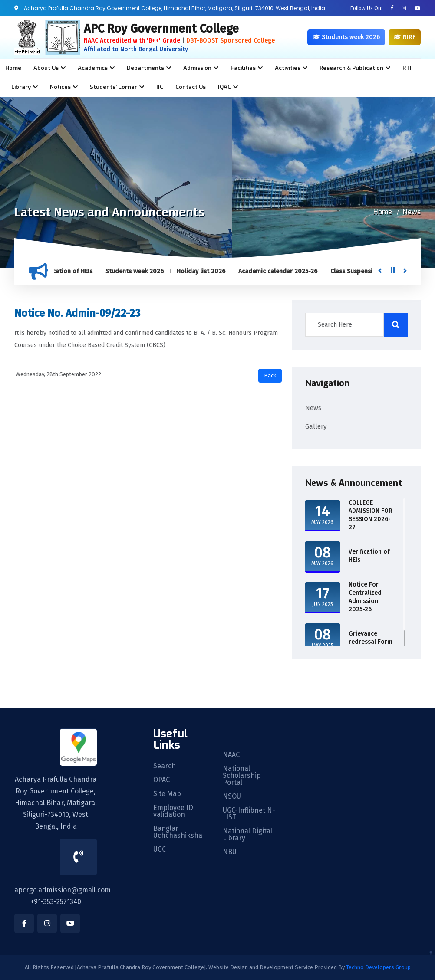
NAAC (231, 755)
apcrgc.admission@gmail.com (63, 890)
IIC (160, 87)
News (412, 212)
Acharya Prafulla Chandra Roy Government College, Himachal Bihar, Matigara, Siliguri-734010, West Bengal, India (56, 803)
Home (13, 68)
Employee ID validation (173, 811)
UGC (160, 849)
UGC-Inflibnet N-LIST (249, 814)
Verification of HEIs (69, 271)
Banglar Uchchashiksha (178, 832)
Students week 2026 (138, 271)
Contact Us (191, 87)
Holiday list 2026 (205, 271)
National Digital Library (247, 835)
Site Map (167, 794)
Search (165, 766)
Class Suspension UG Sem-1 (373, 271)
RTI (407, 68)
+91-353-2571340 (56, 902)
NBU (230, 852)
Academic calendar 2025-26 (282, 271)
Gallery (316, 426)
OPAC (161, 780)
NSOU (232, 796)
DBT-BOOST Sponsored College (231, 41)
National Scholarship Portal (242, 776)
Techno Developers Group (378, 967)
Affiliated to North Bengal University (136, 49)
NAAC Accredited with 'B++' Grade (132, 41)
